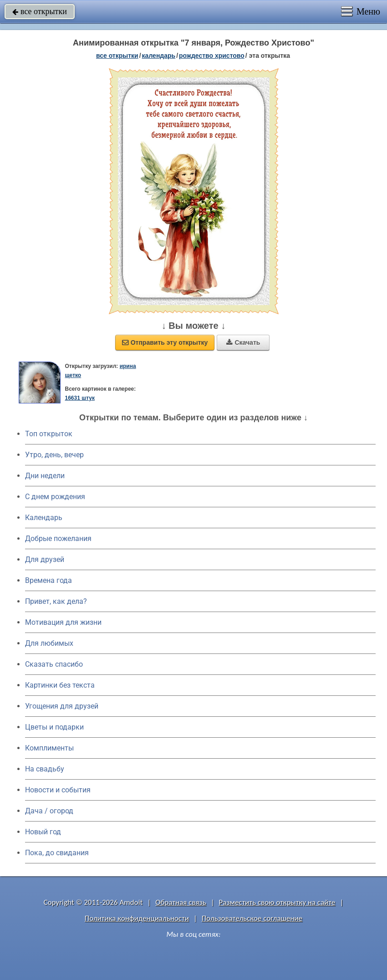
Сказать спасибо (54, 664)
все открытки (40, 11)
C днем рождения (55, 497)
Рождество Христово (212, 56)
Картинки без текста (60, 685)
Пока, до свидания (57, 853)
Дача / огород (49, 811)
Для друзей (45, 559)
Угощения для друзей (62, 706)
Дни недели (45, 476)
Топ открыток (49, 434)
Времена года (48, 580)
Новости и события (58, 790)
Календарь (159, 56)
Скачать (243, 342)
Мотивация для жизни (63, 622)
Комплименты (49, 748)
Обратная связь (181, 902)
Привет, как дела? (56, 601)
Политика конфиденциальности (137, 918)
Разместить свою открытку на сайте (277, 902)
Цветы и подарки (54, 727)
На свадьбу (45, 769)
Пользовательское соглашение (252, 918)
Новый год (43, 832)
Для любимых (49, 643)
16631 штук (80, 398)
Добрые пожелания (58, 538)
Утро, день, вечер (54, 455)
